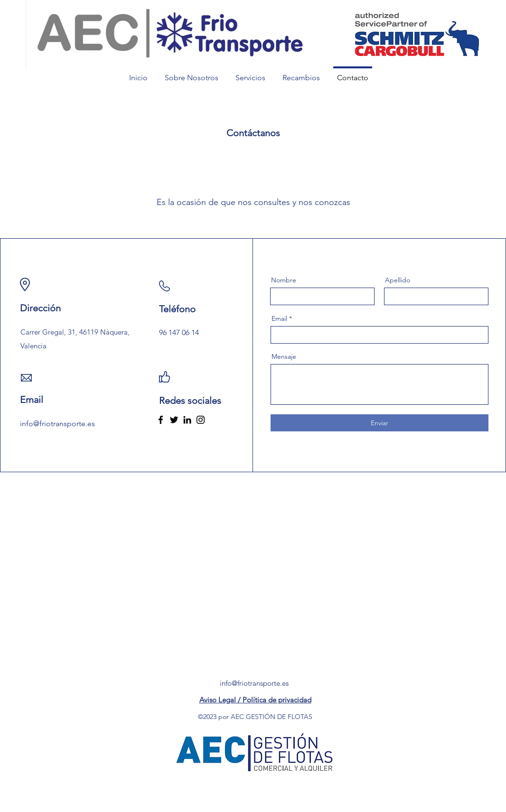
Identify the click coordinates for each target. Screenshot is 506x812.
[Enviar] (379, 423)
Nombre (284, 280)
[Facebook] (161, 420)
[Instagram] (201, 420)
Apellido (398, 280)
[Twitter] (174, 420)
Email (279, 318)
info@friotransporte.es (254, 683)
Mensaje (284, 356)
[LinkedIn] (187, 420)
